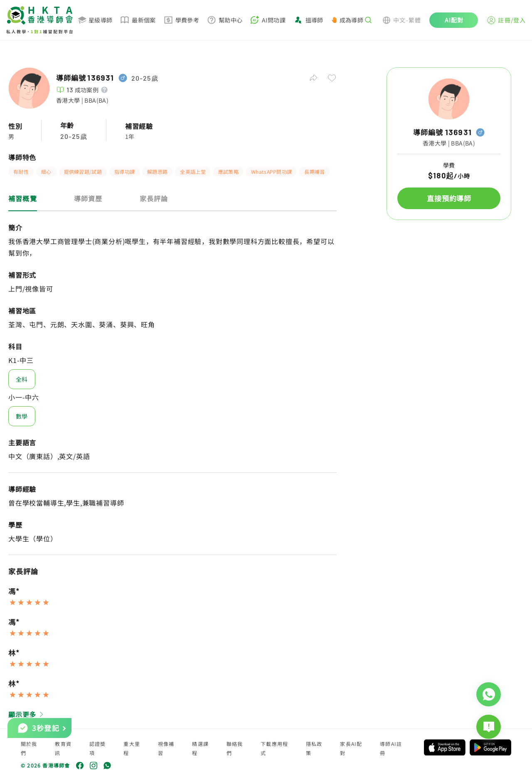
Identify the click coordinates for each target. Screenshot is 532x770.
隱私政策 (314, 748)
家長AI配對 (351, 748)
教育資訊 (63, 748)
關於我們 (29, 748)
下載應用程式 (274, 748)
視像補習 (166, 748)
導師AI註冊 (391, 748)
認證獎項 (98, 748)
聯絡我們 (235, 748)
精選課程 (200, 748)
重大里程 (132, 748)
